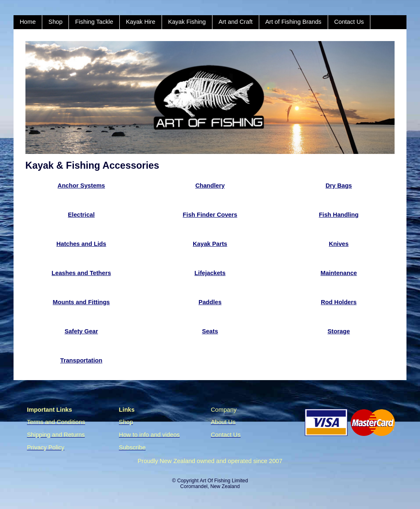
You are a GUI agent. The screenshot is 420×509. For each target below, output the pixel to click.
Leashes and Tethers (81, 273)
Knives (339, 244)
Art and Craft (236, 22)
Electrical (81, 215)
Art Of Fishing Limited (224, 481)
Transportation (81, 360)
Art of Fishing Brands (293, 22)
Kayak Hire (141, 22)
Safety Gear (81, 331)
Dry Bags (339, 186)
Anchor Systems (81, 186)
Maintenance (339, 273)
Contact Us (349, 22)
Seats (210, 331)
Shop (55, 22)
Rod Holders (339, 302)
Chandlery (210, 186)
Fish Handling (339, 215)
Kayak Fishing (187, 22)
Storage (339, 331)
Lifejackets (210, 273)
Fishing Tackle (94, 22)
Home (28, 22)
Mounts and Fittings (81, 302)
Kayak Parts (210, 244)
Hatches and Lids (81, 244)
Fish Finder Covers (210, 215)
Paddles (210, 302)
